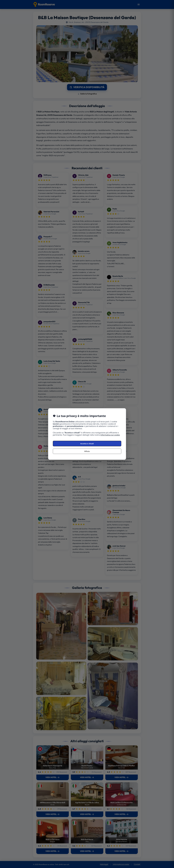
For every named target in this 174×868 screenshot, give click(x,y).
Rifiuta (87, 451)
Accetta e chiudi (87, 444)
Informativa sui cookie (110, 435)
